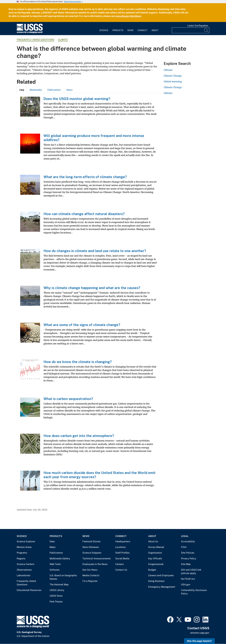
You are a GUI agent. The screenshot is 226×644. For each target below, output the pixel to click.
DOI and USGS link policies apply (191, 572)
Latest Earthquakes (198, 26)
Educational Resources (29, 590)
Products (118, 30)
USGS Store (56, 596)
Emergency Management (162, 587)
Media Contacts (91, 575)
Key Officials (155, 559)
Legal (185, 536)
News (130, 30)
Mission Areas (24, 547)
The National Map (59, 585)
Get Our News (90, 570)
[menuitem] (104, 29)
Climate (63, 40)
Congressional (156, 564)
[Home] (30, 33)
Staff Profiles (122, 553)
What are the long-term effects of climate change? (85, 177)
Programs (22, 553)
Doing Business (156, 581)
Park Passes (56, 602)
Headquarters (123, 542)
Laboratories (23, 575)
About (155, 30)
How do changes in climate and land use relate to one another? (95, 251)
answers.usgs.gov (200, 633)
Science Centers (26, 564)
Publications (54, 90)
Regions (21, 559)
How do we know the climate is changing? (78, 362)
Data (52, 542)
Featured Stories (91, 542)
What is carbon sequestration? (68, 399)
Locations (120, 547)
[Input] (191, 30)
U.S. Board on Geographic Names (63, 577)
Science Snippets (92, 553)
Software (55, 570)
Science (104, 30)
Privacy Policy (189, 559)
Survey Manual (156, 547)
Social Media (122, 559)
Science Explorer (26, 542)
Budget (152, 570)
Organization (155, 553)
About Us (153, 542)
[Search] (206, 30)
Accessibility (188, 542)
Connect (142, 30)
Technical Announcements (97, 559)
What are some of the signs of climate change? (82, 325)
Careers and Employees (161, 575)
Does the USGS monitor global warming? (77, 99)
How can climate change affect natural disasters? (84, 214)
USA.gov (186, 585)
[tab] (22, 90)
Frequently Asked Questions (35, 40)
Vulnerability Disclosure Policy (194, 592)
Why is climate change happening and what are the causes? (92, 288)
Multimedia (36, 90)
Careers (119, 564)
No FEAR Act (188, 579)
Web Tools (55, 564)
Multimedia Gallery (60, 559)
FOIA (184, 547)
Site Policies (188, 553)
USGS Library (57, 590)
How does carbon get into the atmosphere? (79, 436)
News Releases (91, 547)
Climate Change (173, 76)
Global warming (173, 81)
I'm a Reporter (90, 581)
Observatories (24, 570)
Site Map (186, 564)
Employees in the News (95, 564)
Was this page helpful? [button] (199, 641)
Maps (53, 547)
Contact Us (121, 570)
